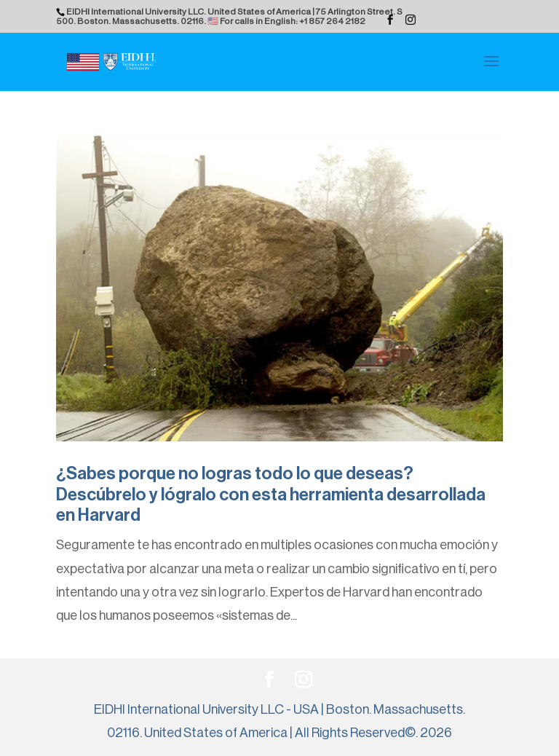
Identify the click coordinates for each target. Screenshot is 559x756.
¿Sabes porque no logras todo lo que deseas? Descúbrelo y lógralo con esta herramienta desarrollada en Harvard (271, 495)
